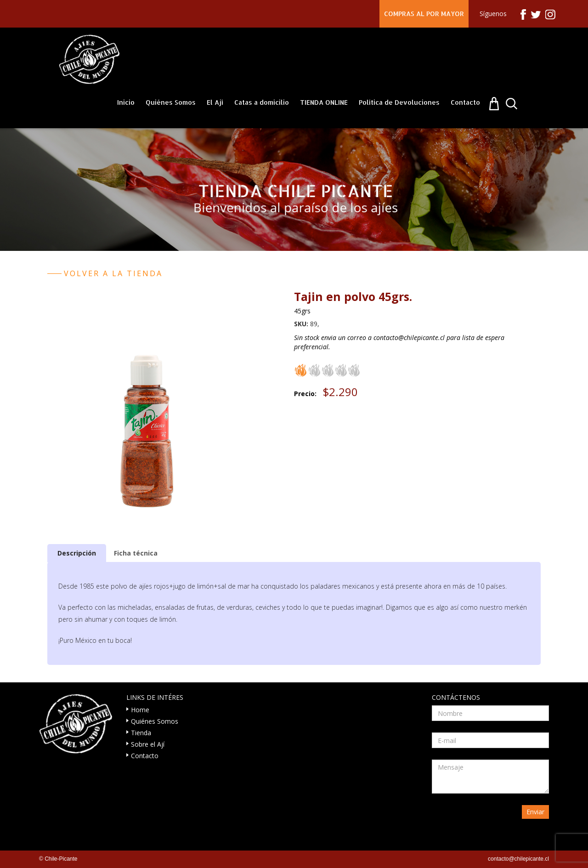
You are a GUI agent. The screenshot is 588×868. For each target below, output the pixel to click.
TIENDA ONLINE (324, 102)
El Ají (215, 102)
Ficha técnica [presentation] (136, 553)
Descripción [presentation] (77, 553)
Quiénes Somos (171, 102)
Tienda (141, 733)
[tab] (77, 553)
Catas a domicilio (262, 102)
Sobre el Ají (148, 744)
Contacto (465, 102)
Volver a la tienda (113, 273)
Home (140, 710)
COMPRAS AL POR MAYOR (424, 14)
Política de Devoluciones (399, 102)
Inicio (126, 102)
